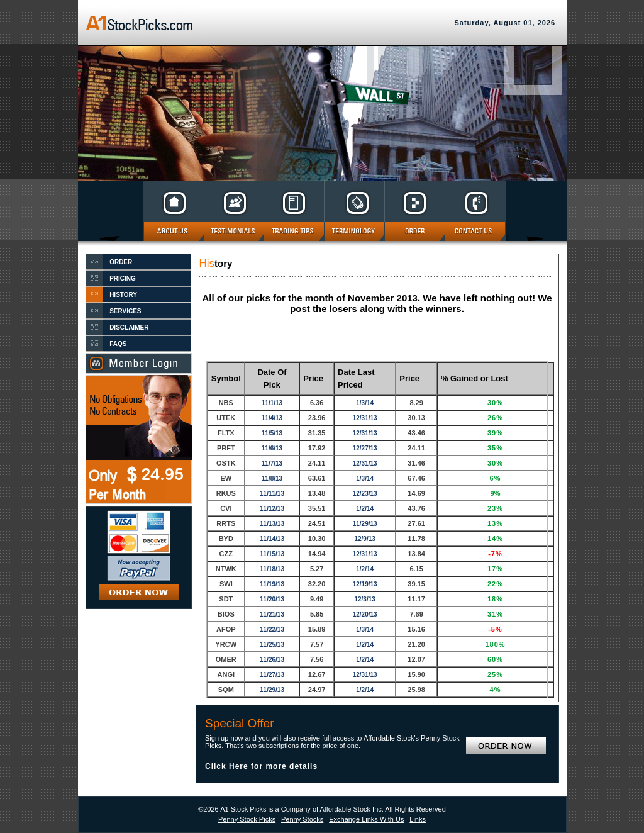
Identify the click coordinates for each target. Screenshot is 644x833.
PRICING (123, 278)
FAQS (118, 344)
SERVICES (125, 311)
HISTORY (123, 295)
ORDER (121, 262)
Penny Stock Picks (247, 819)
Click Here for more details (261, 766)
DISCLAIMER (129, 327)
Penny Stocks (302, 819)
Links (418, 819)
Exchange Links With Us (366, 819)
